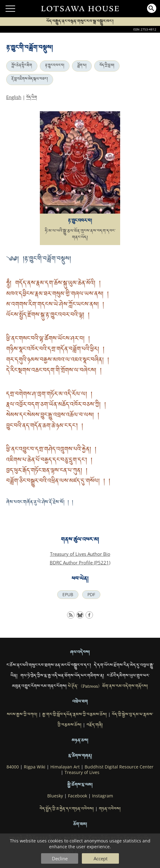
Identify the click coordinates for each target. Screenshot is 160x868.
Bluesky (55, 796)
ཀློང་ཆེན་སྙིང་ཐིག (22, 66)
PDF (91, 595)
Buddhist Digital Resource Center (119, 767)
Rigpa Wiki (35, 767)
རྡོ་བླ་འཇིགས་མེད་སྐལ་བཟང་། (30, 80)
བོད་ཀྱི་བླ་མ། (107, 66)
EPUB (68, 595)
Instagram (103, 796)
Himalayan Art (65, 767)
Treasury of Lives (82, 772)
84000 (13, 767)
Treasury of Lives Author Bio (80, 554)
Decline (60, 858)
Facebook (78, 796)
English (14, 97)
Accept (101, 858)
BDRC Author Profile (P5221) (80, 563)
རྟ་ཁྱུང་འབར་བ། (55, 66)
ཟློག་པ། (82, 66)
